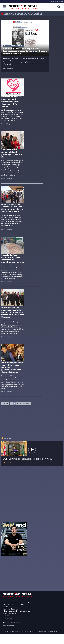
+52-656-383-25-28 (10, 619)
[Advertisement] (14, 424)
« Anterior (5, 404)
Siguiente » (27, 404)
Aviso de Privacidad (9, 626)
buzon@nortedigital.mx (12, 622)
